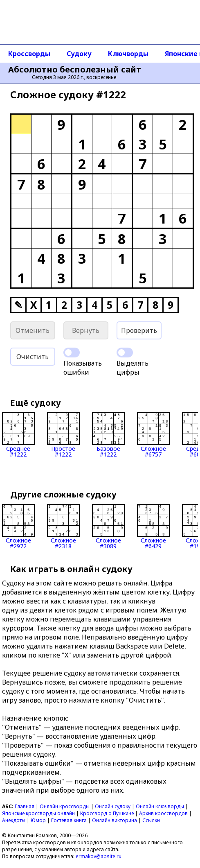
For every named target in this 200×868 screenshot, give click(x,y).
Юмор (38, 820)
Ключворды (128, 54)
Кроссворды (29, 54)
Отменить (33, 330)
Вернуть (86, 330)
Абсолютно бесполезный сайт (75, 70)
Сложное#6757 (153, 435)
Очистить (33, 357)
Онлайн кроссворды (65, 806)
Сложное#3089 (108, 527)
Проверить (139, 330)
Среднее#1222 (18, 435)
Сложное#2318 (63, 527)
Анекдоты (14, 820)
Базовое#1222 (108, 435)
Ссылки (151, 820)
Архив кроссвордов (163, 813)
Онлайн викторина (115, 820)
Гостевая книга (69, 820)
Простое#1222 (63, 435)
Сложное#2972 (18, 527)
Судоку (79, 54)
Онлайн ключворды (160, 806)
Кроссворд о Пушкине (107, 813)
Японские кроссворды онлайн (38, 813)
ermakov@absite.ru (99, 856)
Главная (25, 806)
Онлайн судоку (113, 806)
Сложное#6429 (153, 527)
